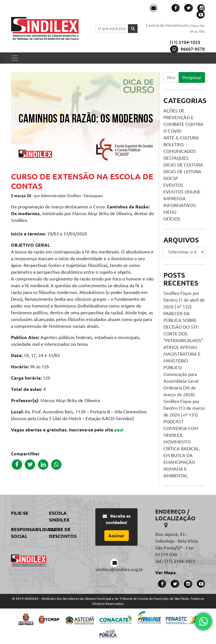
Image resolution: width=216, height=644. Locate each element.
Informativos (180, 205)
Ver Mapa (166, 572)
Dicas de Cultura (183, 165)
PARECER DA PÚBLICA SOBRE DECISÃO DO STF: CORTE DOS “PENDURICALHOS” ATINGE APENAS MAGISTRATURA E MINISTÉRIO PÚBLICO (183, 340)
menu (170, 212)
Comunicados (180, 151)
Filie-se (20, 513)
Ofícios (172, 219)
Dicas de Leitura (182, 171)
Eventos (173, 185)
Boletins (174, 144)
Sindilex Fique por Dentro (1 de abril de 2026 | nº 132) (184, 300)
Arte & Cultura (181, 138)
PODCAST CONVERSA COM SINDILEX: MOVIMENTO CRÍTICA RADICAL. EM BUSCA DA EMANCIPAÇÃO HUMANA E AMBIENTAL (182, 449)
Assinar (116, 536)
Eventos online (182, 192)
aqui (119, 430)
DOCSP (171, 178)
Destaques (176, 158)
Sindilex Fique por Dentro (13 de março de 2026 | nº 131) (184, 408)
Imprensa (175, 199)
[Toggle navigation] (15, 58)
